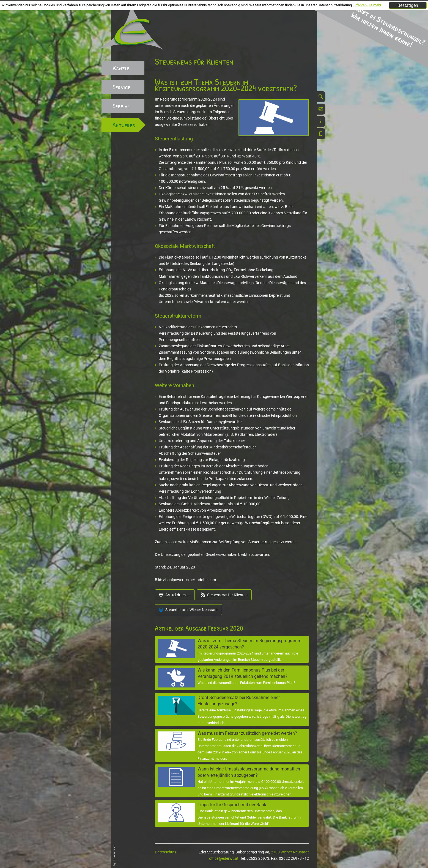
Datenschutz (166, 852)
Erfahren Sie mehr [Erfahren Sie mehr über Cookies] (367, 5)
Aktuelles (124, 125)
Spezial (121, 106)
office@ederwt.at (224, 858)
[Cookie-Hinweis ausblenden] (408, 5)
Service (121, 87)
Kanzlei (122, 68)
